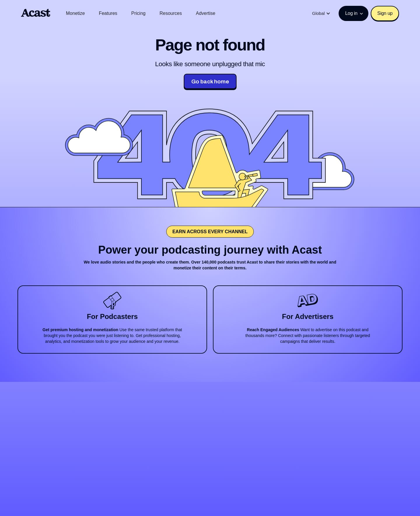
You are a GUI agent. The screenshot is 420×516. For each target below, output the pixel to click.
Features (108, 13)
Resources (171, 13)
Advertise (205, 13)
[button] (321, 13)
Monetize (75, 13)
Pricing (138, 13)
